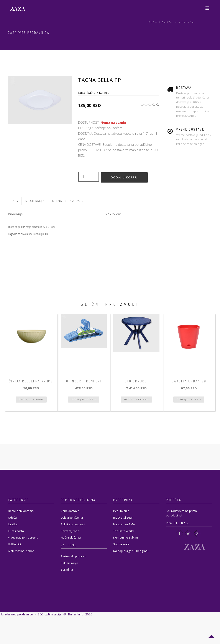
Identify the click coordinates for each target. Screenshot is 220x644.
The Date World (123, 531)
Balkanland (76, 614)
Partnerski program (74, 556)
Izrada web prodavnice (17, 614)
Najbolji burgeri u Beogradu (131, 551)
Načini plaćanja (71, 537)
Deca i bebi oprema (21, 511)
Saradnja (67, 570)
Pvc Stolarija (121, 511)
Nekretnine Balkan (126, 537)
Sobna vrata (121, 544)
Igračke (13, 524)
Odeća (12, 518)
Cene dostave (70, 511)
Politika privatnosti (73, 524)
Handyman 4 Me (124, 524)
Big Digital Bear (123, 518)
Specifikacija (35, 201)
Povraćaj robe (70, 531)
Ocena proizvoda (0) (68, 201)
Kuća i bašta (161, 22)
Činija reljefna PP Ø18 (31, 381)
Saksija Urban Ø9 (189, 381)
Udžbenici (14, 544)
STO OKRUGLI (136, 381)
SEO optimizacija (50, 614)
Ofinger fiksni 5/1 (84, 381)
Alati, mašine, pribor (21, 551)
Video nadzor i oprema (23, 537)
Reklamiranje (69, 563)
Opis (15, 201)
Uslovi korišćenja (72, 518)
